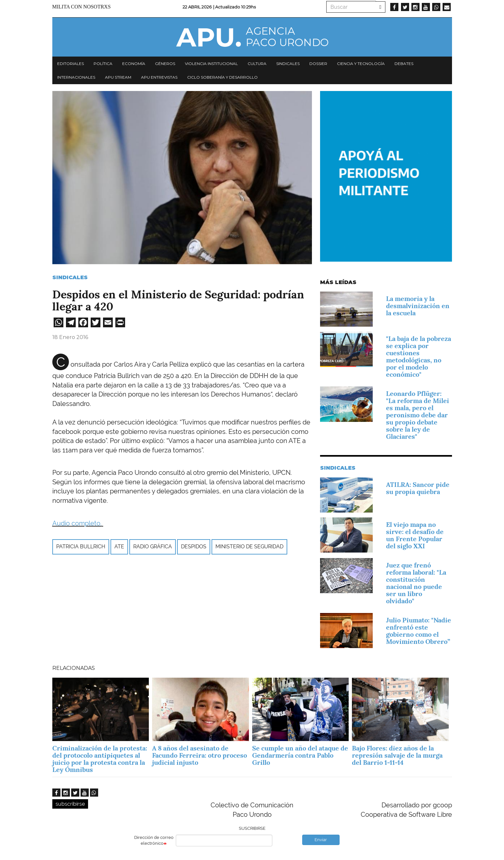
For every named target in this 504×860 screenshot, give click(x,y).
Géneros (165, 64)
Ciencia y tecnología (361, 64)
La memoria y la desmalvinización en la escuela (418, 306)
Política (103, 64)
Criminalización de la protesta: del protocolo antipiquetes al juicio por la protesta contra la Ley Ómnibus (100, 759)
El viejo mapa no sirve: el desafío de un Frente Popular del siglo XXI (415, 535)
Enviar (321, 840)
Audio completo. (77, 523)
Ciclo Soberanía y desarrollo (222, 77)
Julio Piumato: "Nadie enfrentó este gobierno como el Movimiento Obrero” (419, 631)
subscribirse (70, 804)
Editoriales (71, 64)
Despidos (194, 547)
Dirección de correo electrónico (154, 840)
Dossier (318, 64)
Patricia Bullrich (81, 547)
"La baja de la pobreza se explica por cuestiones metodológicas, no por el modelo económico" (419, 357)
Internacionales (76, 77)
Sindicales (288, 64)
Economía (134, 64)
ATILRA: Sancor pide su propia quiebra (418, 488)
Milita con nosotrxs (82, 7)
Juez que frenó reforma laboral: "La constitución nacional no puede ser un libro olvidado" (416, 583)
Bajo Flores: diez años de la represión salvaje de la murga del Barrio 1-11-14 (397, 755)
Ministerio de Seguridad (249, 547)
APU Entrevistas (159, 77)
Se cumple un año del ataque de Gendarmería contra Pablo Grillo (300, 755)
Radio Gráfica (153, 547)
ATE (119, 547)
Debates (404, 64)
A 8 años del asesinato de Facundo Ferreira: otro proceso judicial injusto (200, 755)
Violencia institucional (211, 64)
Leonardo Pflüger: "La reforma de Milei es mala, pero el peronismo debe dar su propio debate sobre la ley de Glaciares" (418, 415)
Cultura (257, 64)
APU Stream (118, 77)
